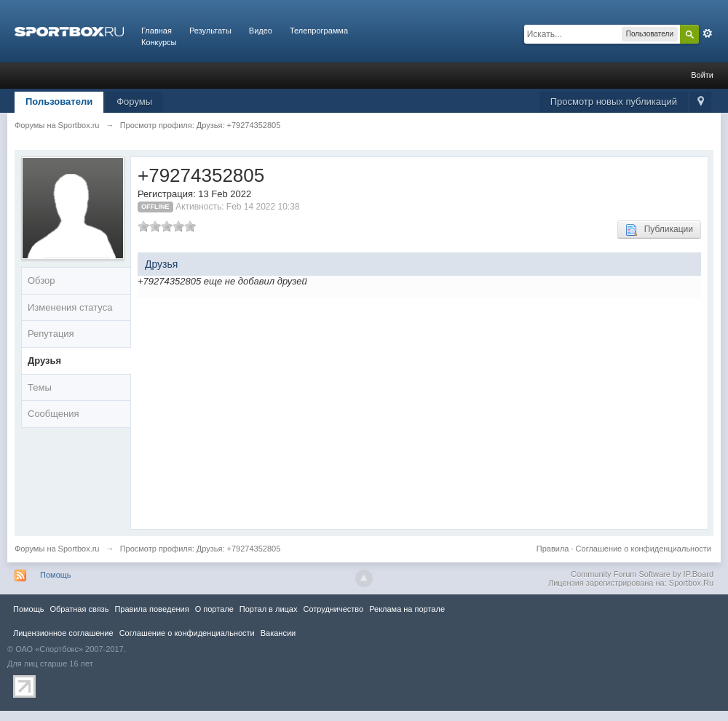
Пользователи (59, 101)
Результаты (210, 31)
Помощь (56, 575)
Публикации (659, 230)
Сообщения (54, 414)
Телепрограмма (319, 31)
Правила (553, 549)
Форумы (134, 101)
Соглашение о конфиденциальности (644, 549)
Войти (702, 75)
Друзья (44, 360)
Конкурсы (159, 42)
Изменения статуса (70, 307)
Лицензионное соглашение (63, 633)
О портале (214, 609)
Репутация (51, 334)
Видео (261, 31)
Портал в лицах (269, 609)
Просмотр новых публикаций (614, 101)
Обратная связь (79, 609)
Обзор (41, 280)
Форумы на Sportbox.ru (57, 549)
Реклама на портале (407, 609)
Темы (40, 387)
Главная (157, 31)
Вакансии (278, 633)
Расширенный (708, 33)
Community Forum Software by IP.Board (642, 574)
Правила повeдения (151, 609)
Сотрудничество (333, 609)
